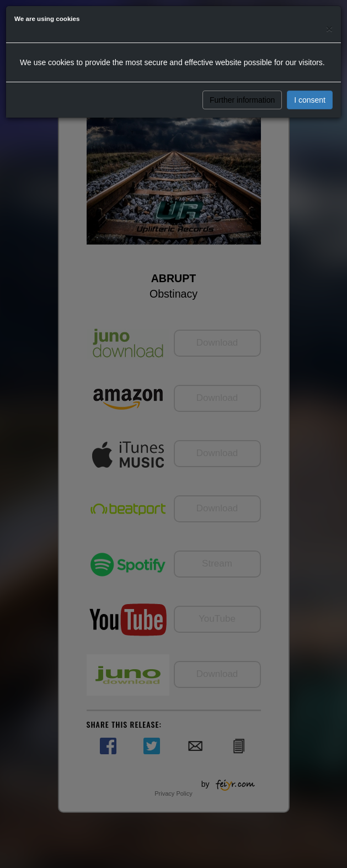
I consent (310, 100)
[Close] (329, 28)
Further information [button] (242, 100)
